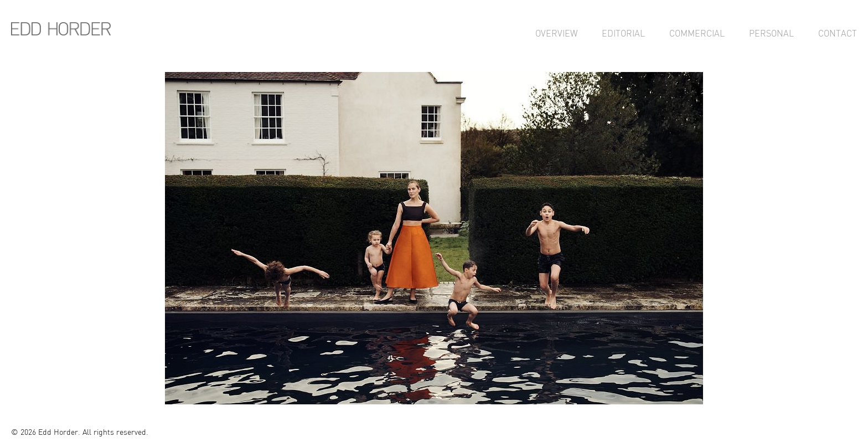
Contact (838, 33)
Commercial (697, 33)
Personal (771, 33)
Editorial (623, 33)
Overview (556, 33)
